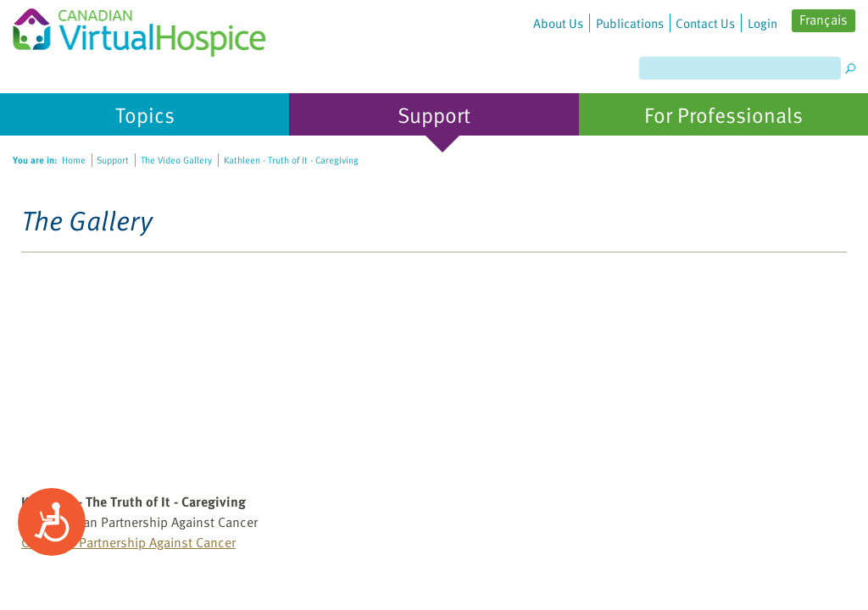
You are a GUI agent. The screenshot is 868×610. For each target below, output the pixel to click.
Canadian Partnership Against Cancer (128, 542)
